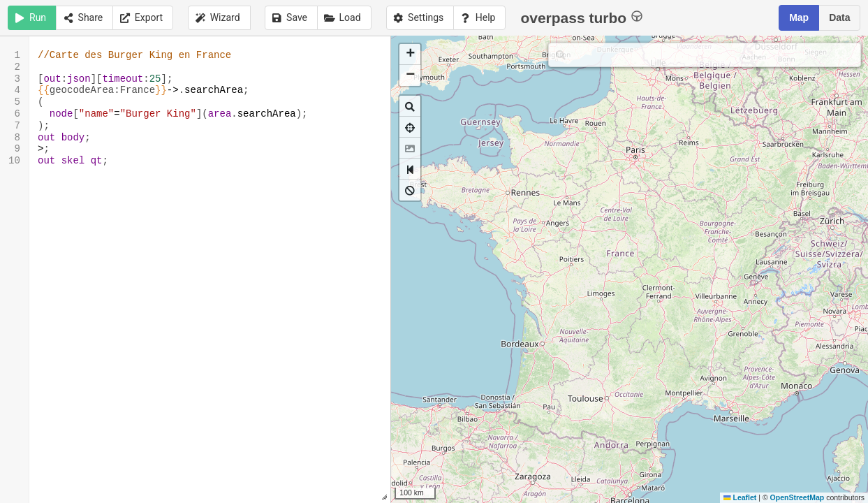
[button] (410, 54)
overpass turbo (581, 17)
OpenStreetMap (797, 497)
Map (799, 17)
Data (839, 17)
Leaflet (740, 497)
